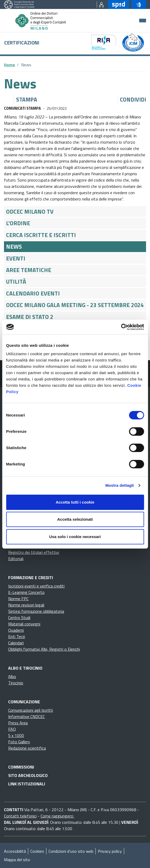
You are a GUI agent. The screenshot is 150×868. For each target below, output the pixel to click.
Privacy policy (110, 851)
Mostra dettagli (119, 485)
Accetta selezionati (75, 519)
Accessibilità (15, 851)
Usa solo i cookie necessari (75, 537)
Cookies (37, 851)
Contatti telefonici (20, 816)
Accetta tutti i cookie (75, 502)
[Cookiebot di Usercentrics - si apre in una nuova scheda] (121, 327)
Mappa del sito (17, 860)
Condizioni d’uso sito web (71, 851)
